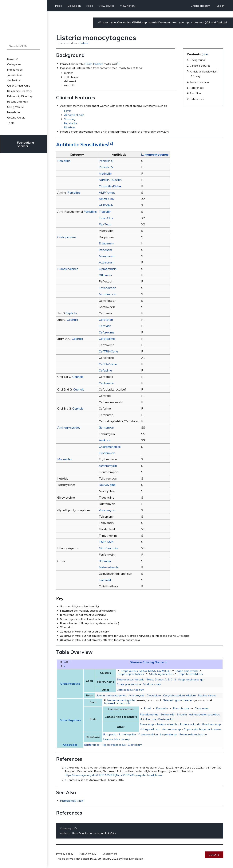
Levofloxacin (108, 288)
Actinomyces (136, 695)
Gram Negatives (70, 720)
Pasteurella (165, 719)
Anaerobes (70, 745)
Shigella (182, 714)
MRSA (152, 671)
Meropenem (107, 256)
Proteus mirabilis (167, 724)
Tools (11, 123)
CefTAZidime (108, 364)
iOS (208, 22)
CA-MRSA (163, 671)
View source (107, 6)
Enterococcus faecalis (130, 679)
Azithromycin (108, 466)
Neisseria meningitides (121, 700)
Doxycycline (107, 485)
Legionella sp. (169, 734)
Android (222, 22)
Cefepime (105, 370)
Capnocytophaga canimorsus (202, 729)
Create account (200, 6)
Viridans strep (152, 684)
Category (66, 828)
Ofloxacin (105, 275)
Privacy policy (65, 854)
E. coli (147, 708)
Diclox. (118, 186)
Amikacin (105, 440)
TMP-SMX (106, 542)
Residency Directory (20, 91)
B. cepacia (110, 734)
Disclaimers (110, 854)
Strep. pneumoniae (129, 684)
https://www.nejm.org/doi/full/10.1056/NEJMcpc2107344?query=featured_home (114, 775)
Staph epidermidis (187, 671)
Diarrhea (70, 127)
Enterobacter (181, 708)
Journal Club (15, 75)
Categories (14, 64)
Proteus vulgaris (190, 724)
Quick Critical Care (19, 86)
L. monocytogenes (155, 154)
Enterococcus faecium (131, 690)
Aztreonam (107, 262)
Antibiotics (14, 80)
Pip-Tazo (105, 224)
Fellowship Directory (20, 96)
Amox (111, 193)
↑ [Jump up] (65, 768)
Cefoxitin (105, 326)
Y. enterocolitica (148, 734)
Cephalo (71, 313)
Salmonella (168, 714)
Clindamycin (107, 453)
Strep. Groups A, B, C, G (161, 679)
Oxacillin (116, 180)
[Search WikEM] (24, 46)
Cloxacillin (105, 186)
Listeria (84, 43)
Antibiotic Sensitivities (82, 144)
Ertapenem (106, 243)
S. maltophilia (127, 734)
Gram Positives (70, 684)
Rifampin (105, 561)
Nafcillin (104, 180)
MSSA (143, 671)
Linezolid (105, 580)
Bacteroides (92, 745)
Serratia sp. (147, 724)
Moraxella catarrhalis (117, 703)
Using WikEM (15, 107)
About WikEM (88, 854)
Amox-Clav (107, 199)
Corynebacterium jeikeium (179, 695)
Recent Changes (18, 102)
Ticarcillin (105, 212)
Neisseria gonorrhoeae (177, 700)
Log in (220, 6)
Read (90, 6)
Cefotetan (106, 320)
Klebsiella (162, 708)
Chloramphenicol (110, 447)
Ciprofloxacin (108, 269)
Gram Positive (94, 64)
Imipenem (105, 250)
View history (128, 6)
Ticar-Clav (106, 218)
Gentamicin (106, 427)
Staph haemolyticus (190, 674)
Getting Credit (16, 118)
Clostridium (154, 695)
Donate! (12, 59)
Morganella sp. (151, 729)
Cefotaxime (107, 339)
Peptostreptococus (114, 745)
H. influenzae (148, 719)
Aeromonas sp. (172, 729)
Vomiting (70, 119)
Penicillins (64, 161)
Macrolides (65, 459)
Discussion (74, 6)
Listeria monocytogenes (111, 695)
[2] (111, 143)
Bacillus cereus (207, 695)
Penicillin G (106, 161)
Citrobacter (202, 708)
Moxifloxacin (107, 294)
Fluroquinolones (68, 269)
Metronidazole (109, 567)
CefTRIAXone (108, 351)
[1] (118, 63)
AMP (102, 193)
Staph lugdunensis (161, 674)
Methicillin (105, 173)
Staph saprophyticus (131, 674)
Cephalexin (106, 383)
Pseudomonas (149, 714)
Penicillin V (106, 167)
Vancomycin (107, 510)
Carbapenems (67, 237)
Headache (71, 123)
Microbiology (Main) (72, 801)
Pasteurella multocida (193, 734)
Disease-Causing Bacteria (148, 662)
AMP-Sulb (106, 205)
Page (59, 6)
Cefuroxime (107, 332)
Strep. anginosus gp (191, 679)
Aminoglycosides (69, 427)
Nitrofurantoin (108, 548)
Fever (68, 111)
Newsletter (14, 112)
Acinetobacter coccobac (204, 714)
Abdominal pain (74, 115)
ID (76, 828)
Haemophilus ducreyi (116, 739)
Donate (214, 855)
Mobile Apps (15, 70)
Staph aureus (129, 671)
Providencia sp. (212, 724)
